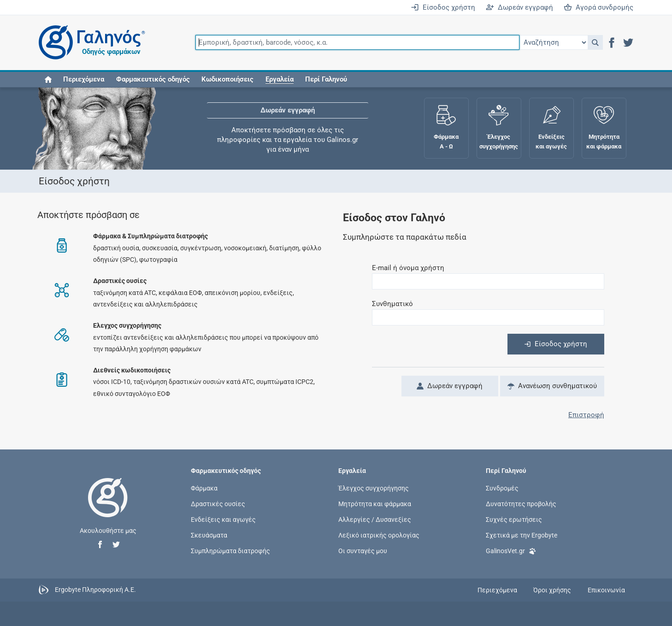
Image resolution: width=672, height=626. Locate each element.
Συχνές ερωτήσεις (514, 520)
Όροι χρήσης (552, 590)
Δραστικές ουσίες (218, 503)
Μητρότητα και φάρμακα (375, 503)
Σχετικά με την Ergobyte (522, 535)
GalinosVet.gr (511, 550)
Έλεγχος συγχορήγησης (374, 488)
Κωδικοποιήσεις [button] (227, 79)
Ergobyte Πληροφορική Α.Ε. (95, 590)
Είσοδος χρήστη (443, 7)
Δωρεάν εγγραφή (519, 7)
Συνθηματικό (392, 304)
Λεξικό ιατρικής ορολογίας (379, 535)
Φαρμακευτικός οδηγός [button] (153, 79)
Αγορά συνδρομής (598, 7)
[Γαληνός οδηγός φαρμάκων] (89, 43)
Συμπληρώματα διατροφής (230, 551)
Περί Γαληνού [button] (326, 79)
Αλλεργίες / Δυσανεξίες (375, 520)
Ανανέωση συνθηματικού (552, 386)
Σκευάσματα (209, 535)
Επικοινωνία (606, 590)
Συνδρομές (502, 488)
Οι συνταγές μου (363, 551)
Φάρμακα (204, 488)
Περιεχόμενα (84, 79)
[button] (595, 42)
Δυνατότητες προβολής (521, 503)
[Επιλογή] (554, 42)
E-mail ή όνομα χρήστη (408, 268)
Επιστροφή (586, 415)
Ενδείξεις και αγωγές (223, 520)
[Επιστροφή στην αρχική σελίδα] (108, 507)
